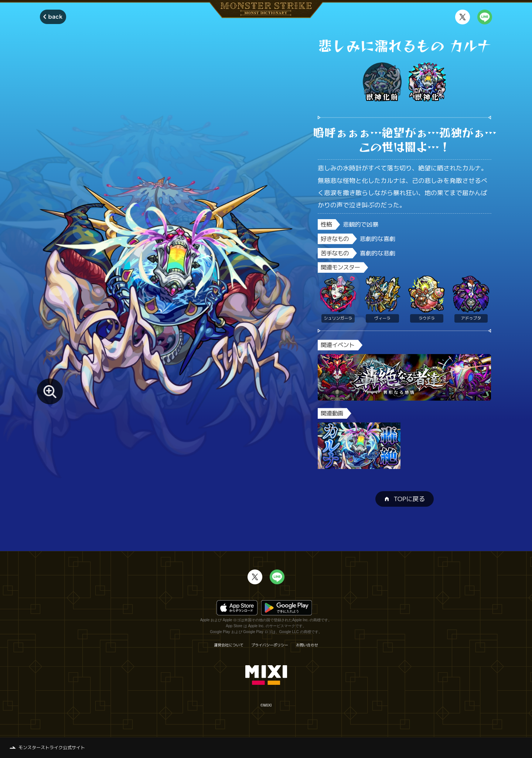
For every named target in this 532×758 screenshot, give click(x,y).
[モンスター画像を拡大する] (50, 391)
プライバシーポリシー (270, 645)
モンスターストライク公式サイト (52, 747)
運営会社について (229, 645)
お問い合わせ (307, 645)
